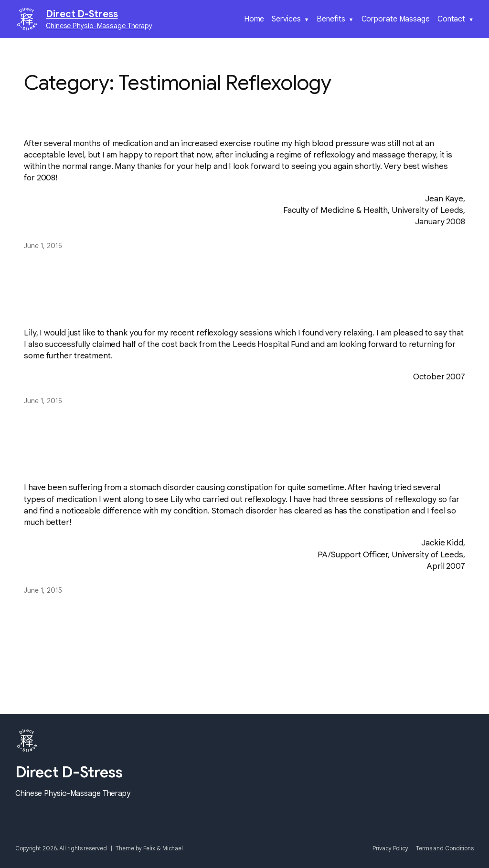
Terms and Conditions (445, 848)
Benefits (331, 19)
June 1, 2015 (43, 246)
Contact (451, 19)
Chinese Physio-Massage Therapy (99, 26)
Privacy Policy (390, 848)
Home (254, 19)
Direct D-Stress (82, 14)
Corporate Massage (396, 19)
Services (286, 19)
